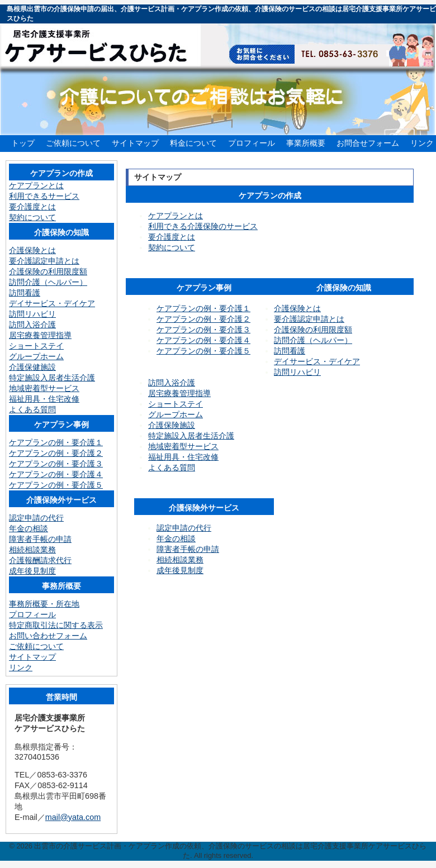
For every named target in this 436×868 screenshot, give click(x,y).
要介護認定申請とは (309, 319)
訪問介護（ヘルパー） (313, 340)
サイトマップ (135, 143)
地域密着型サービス (183, 446)
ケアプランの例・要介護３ (203, 330)
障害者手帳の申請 (188, 549)
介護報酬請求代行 (40, 560)
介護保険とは (297, 308)
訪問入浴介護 (172, 383)
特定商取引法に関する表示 (56, 625)
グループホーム (176, 414)
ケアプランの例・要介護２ (203, 319)
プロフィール (252, 143)
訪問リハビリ (297, 372)
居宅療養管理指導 (179, 393)
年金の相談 (176, 538)
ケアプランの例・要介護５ (203, 351)
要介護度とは (172, 237)
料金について (193, 143)
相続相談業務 (180, 560)
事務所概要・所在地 (44, 604)
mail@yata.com (73, 817)
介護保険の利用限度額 (313, 330)
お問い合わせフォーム (48, 636)
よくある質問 (172, 468)
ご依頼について (73, 143)
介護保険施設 (172, 425)
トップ (23, 143)
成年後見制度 (180, 570)
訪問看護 (290, 351)
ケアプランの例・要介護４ (203, 340)
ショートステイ (176, 404)
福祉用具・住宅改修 (183, 457)
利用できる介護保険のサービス (203, 226)
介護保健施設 (32, 367)
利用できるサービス (44, 196)
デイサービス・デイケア (317, 361)
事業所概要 (306, 143)
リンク (422, 143)
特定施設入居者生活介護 (191, 436)
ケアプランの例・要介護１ (203, 308)
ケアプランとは (176, 216)
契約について (172, 247)
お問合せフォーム (368, 143)
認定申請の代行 (184, 528)
